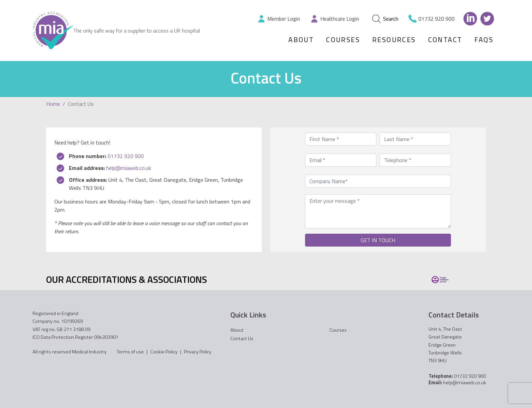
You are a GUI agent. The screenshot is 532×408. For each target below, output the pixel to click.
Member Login (284, 19)
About (237, 330)
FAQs (484, 40)
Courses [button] (343, 40)
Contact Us (242, 338)
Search (385, 19)
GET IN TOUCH (378, 240)
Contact (445, 40)
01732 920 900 (436, 19)
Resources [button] (394, 40)
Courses (338, 330)
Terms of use (130, 352)
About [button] (301, 40)
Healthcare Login (340, 19)
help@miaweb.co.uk (129, 168)
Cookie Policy (164, 352)
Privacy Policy (198, 352)
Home (53, 104)
